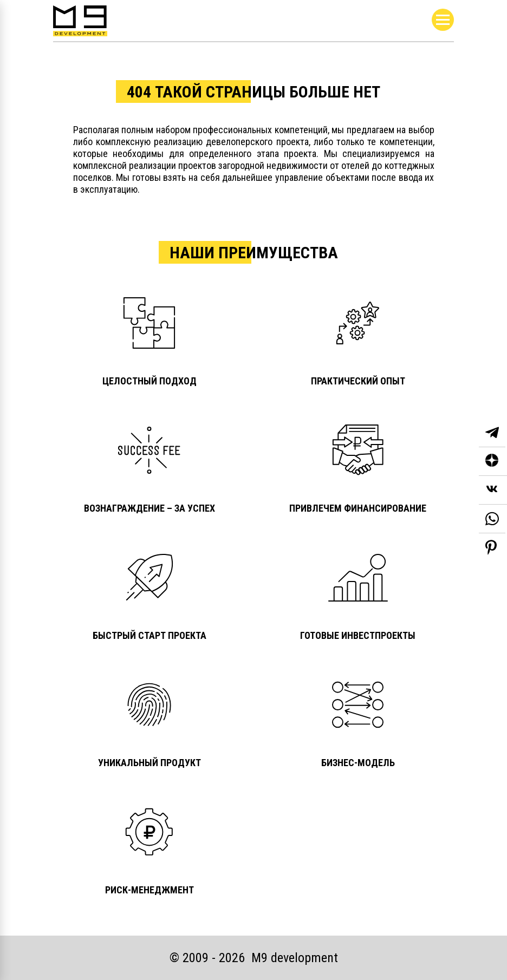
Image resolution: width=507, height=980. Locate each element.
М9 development (295, 958)
